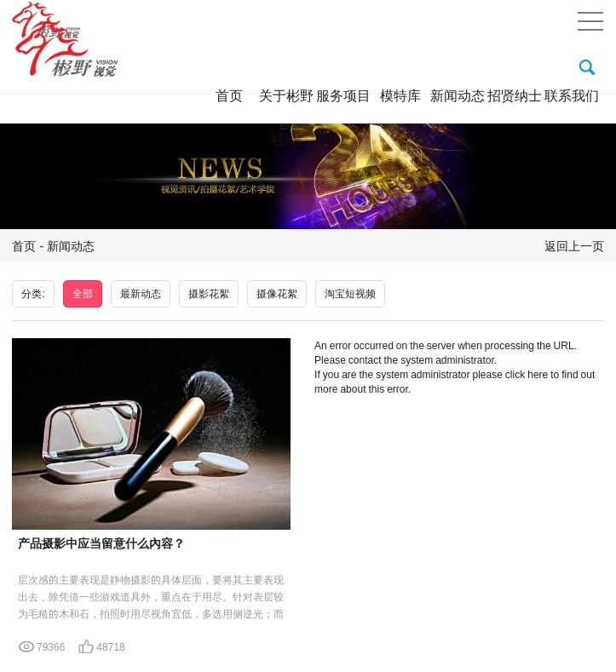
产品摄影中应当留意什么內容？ (101, 543)
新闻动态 (458, 95)
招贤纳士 (515, 95)
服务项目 (343, 95)
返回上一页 (574, 246)
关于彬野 (286, 95)
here (538, 374)
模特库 (400, 95)
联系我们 (572, 95)
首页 (229, 95)
